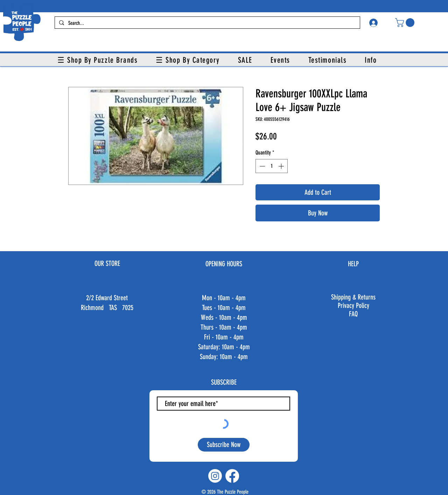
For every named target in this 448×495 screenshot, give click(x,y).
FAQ (353, 314)
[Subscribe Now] (224, 445)
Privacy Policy (353, 305)
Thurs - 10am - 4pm (224, 327)
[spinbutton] (272, 166)
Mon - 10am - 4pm (224, 298)
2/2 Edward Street (107, 298)
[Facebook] (232, 476)
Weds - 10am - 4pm (224, 317)
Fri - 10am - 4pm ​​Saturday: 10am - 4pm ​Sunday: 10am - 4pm (224, 347)
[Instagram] (215, 476)
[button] (406, 23)
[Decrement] (261, 166)
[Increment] (282, 166)
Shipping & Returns (353, 297)
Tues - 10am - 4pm (224, 308)
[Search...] (207, 23)
